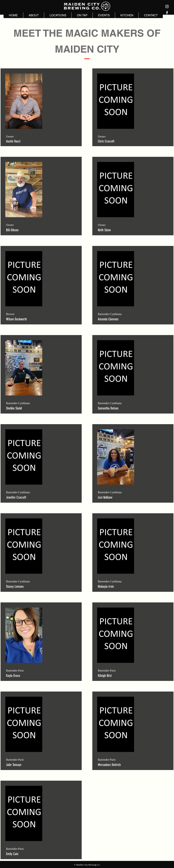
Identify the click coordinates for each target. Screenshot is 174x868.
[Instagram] (167, 6)
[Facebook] (167, 13)
